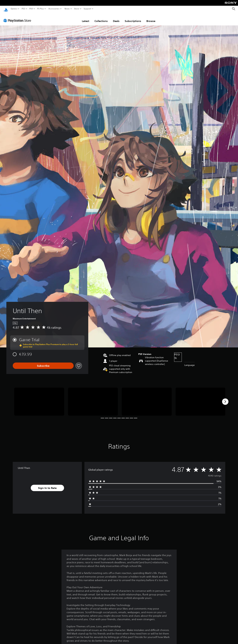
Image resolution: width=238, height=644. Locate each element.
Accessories (54, 9)
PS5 (23, 9)
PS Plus (40, 9)
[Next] (225, 399)
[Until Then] (39, 399)
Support (87, 9)
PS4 (31, 9)
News (67, 9)
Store (77, 9)
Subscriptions (133, 18)
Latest (86, 18)
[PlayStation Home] (6, 9)
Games (14, 9)
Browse (151, 18)
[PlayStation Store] (18, 17)
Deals (116, 18)
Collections (101, 18)
